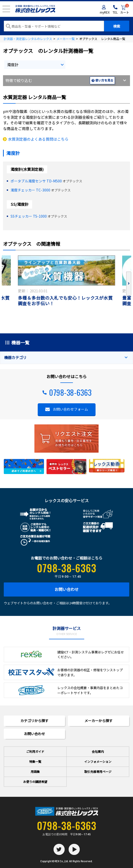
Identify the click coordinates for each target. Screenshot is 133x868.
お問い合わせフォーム (70, 409)
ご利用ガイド (35, 751)
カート (125, 10)
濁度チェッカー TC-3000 (30, 190)
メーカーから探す (99, 721)
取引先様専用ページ (98, 772)
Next (129, 284)
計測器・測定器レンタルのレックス (28, 39)
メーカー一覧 (66, 39)
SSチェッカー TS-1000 (29, 216)
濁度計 (13, 65)
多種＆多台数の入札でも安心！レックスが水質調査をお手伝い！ (65, 301)
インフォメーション (98, 761)
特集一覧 (35, 761)
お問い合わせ (67, 589)
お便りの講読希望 (35, 782)
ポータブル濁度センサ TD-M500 (36, 181)
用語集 (35, 772)
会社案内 (98, 751)
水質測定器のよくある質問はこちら (38, 139)
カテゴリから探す (34, 721)
